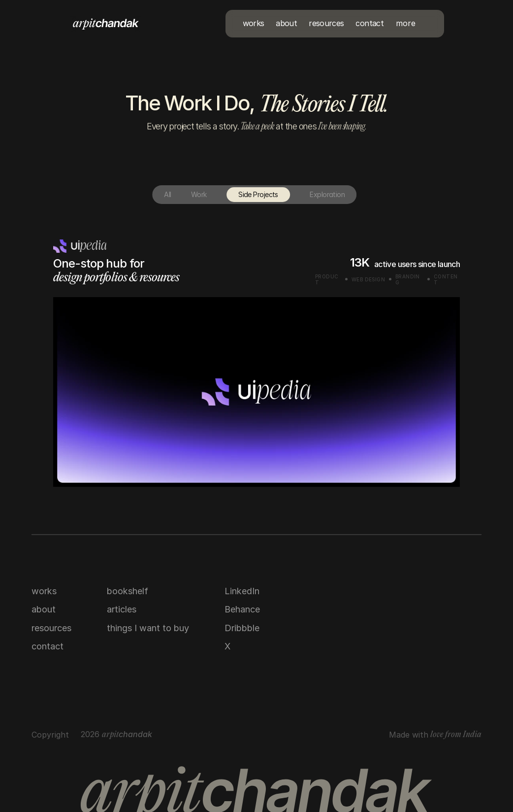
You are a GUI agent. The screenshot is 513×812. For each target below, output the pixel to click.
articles (122, 609)
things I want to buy (148, 628)
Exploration (311, 194)
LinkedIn (242, 591)
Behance (242, 609)
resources (51, 628)
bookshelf (128, 591)
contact (48, 646)
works (44, 591)
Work (183, 194)
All (152, 194)
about (44, 609)
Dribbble (242, 628)
